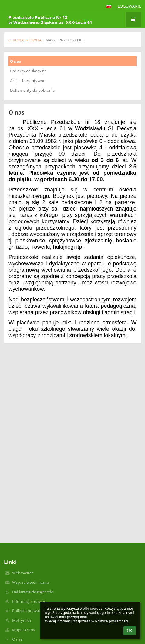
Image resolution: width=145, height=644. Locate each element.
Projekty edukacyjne (28, 71)
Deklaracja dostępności (33, 592)
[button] (109, 6)
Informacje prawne (29, 601)
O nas (15, 61)
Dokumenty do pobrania (32, 90)
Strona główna (25, 40)
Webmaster (23, 573)
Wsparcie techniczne (30, 582)
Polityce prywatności (111, 621)
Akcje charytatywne (28, 81)
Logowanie (129, 6)
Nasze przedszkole (65, 40)
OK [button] (130, 631)
